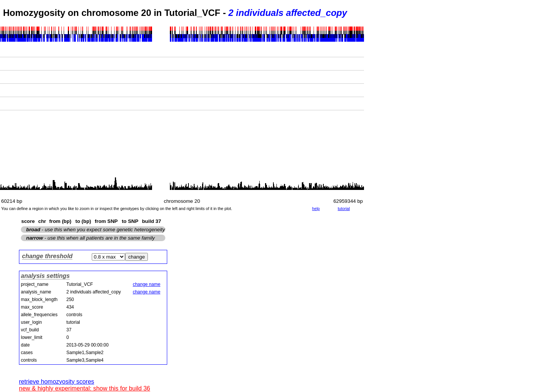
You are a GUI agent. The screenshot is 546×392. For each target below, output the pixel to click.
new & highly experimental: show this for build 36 (85, 388)
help (316, 209)
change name (147, 284)
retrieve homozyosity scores (56, 382)
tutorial (344, 209)
